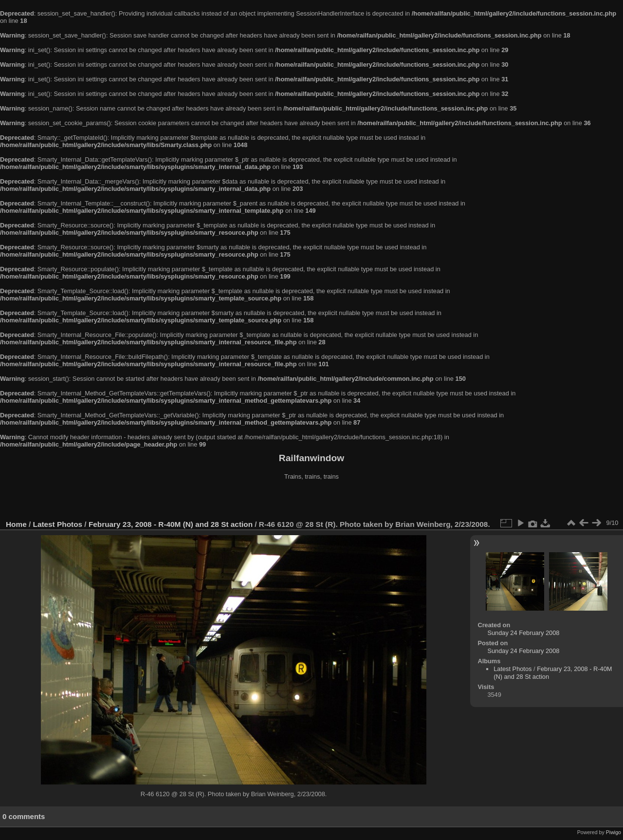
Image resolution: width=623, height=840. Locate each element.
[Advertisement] (311, 501)
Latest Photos (58, 524)
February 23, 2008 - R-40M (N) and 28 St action (171, 524)
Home (16, 524)
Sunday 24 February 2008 (523, 633)
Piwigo (614, 832)
